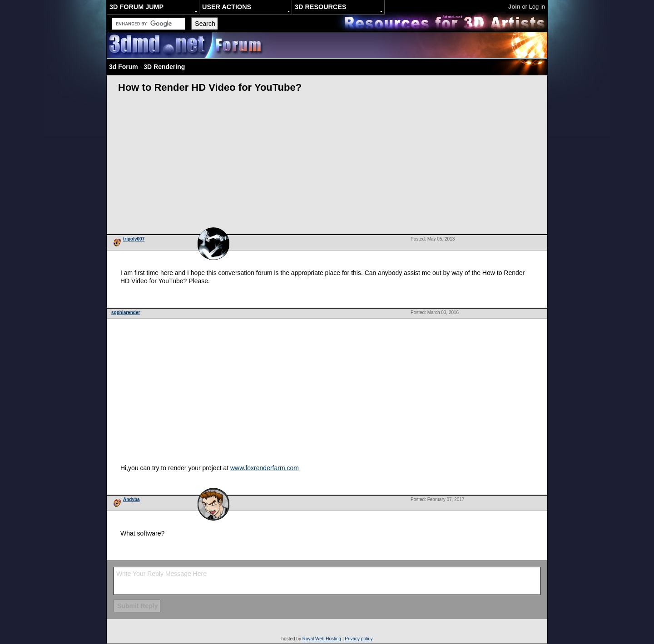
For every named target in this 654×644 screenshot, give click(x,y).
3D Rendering (164, 67)
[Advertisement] (327, 166)
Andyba (131, 499)
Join (514, 7)
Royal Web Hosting (322, 639)
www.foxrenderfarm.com (265, 468)
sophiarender (126, 312)
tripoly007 (134, 239)
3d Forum (124, 67)
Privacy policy (359, 639)
